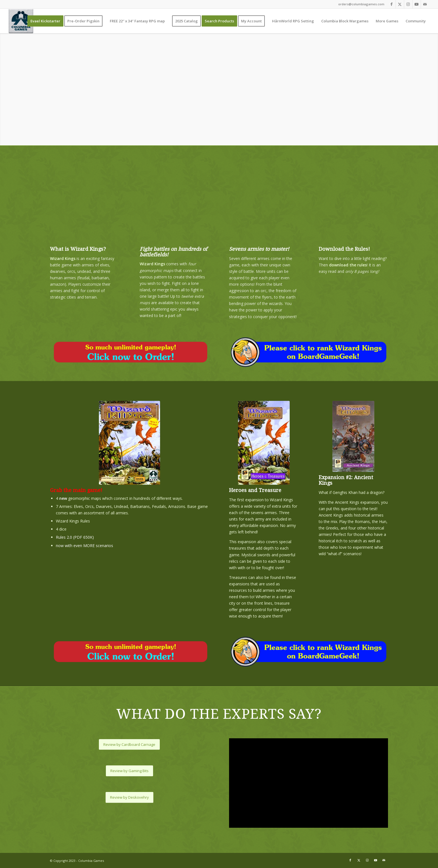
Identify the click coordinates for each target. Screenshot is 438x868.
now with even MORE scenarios (84, 546)
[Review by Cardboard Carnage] (129, 745)
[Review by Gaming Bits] (129, 771)
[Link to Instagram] (408, 4)
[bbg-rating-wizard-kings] (309, 352)
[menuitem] (45, 21)
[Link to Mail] (425, 4)
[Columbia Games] (21, 21)
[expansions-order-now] (129, 352)
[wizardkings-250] (129, 443)
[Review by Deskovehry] (129, 797)
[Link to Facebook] (391, 4)
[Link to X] (400, 4)
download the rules (348, 265)
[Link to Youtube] (417, 4)
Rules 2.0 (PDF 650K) (75, 537)
